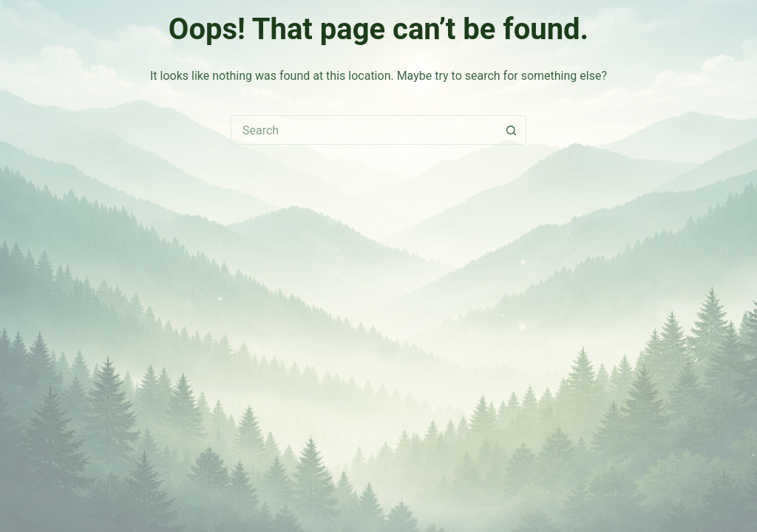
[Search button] (512, 130)
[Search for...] (364, 130)
